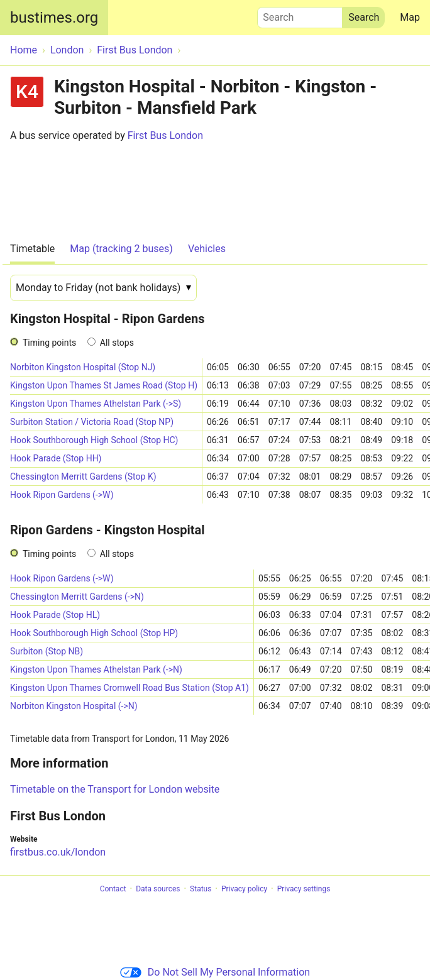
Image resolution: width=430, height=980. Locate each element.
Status (201, 889)
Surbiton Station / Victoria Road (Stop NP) (92, 422)
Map (410, 17)
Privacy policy (244, 889)
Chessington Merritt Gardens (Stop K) (83, 476)
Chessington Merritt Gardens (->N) (77, 597)
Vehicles (207, 249)
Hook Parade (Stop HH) (56, 458)
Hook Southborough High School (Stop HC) (94, 440)
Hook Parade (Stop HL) (55, 615)
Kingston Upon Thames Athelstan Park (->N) (96, 669)
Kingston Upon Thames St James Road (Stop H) (104, 385)
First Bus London (165, 135)
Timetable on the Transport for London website (115, 789)
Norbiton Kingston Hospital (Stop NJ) (83, 367)
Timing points (49, 343)
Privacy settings (304, 889)
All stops (117, 343)
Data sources (158, 889)
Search (300, 14)
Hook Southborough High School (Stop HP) (94, 633)
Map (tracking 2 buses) (121, 249)
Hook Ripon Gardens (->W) (62, 495)
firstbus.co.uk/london (58, 852)
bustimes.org (54, 18)
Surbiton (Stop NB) (47, 651)
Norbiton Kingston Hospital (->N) (74, 706)
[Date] (103, 288)
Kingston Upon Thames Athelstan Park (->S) (96, 404)
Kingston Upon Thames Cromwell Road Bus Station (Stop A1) (130, 688)
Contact (113, 889)
